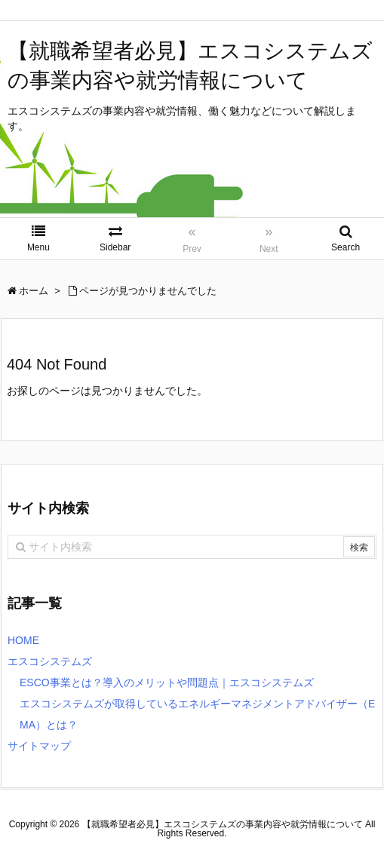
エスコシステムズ (50, 661)
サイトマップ (39, 746)
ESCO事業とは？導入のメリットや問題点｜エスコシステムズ (167, 682)
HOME (23, 640)
